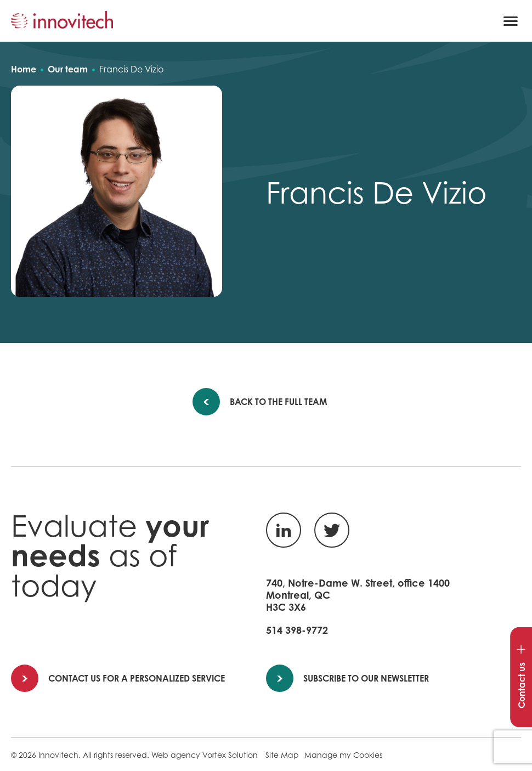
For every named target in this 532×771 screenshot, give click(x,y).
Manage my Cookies (343, 755)
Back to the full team (271, 402)
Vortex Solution (230, 755)
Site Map (282, 755)
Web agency (176, 755)
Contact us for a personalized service (118, 678)
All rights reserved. (116, 755)
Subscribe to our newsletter (348, 678)
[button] (511, 21)
